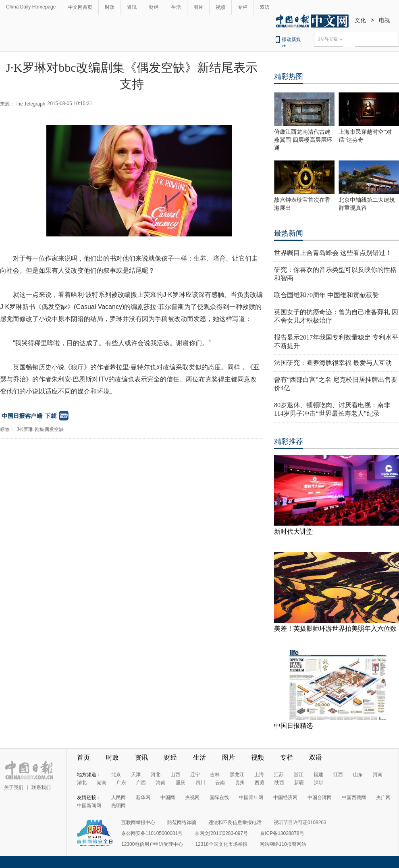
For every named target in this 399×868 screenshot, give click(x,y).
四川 (200, 783)
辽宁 (195, 775)
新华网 (143, 798)
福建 (318, 775)
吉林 (215, 775)
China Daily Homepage (31, 7)
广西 (141, 783)
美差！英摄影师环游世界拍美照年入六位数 (335, 629)
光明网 (118, 806)
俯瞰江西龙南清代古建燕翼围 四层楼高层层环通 (303, 140)
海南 (161, 783)
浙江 (299, 775)
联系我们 (41, 787)
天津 (136, 775)
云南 (220, 783)
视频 (220, 7)
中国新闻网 (89, 806)
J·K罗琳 (25, 429)
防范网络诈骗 (182, 822)
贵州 (240, 783)
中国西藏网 (354, 798)
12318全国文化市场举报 (221, 844)
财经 (154, 7)
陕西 (279, 783)
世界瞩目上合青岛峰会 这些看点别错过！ (333, 253)
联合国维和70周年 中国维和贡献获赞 (326, 295)
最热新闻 (289, 233)
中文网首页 (80, 7)
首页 (83, 757)
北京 (116, 775)
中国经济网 (285, 798)
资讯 (132, 7)
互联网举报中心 (138, 822)
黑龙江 (237, 775)
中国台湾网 (320, 798)
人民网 (118, 798)
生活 (176, 7)
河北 (156, 775)
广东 (121, 783)
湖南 (102, 783)
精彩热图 (289, 77)
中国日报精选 (293, 726)
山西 (175, 775)
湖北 (82, 783)
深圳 (319, 783)
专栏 (243, 7)
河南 (378, 775)
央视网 (192, 798)
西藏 (260, 783)
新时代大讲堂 (293, 531)
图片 (198, 7)
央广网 (383, 798)
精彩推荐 (289, 441)
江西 (338, 775)
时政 (110, 7)
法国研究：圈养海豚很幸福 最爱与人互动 (333, 363)
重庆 (181, 783)
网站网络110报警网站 (283, 844)
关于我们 (14, 787)
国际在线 (219, 798)
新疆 (299, 783)
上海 (259, 775)
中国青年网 (251, 798)
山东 (358, 775)
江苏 (279, 775)
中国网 (168, 798)
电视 (384, 20)
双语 (265, 7)
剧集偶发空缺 (49, 429)
